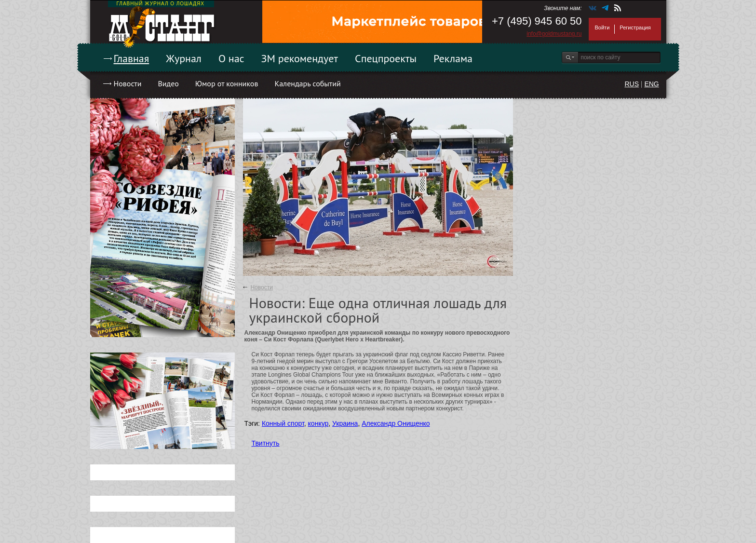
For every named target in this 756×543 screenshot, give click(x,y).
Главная (132, 58)
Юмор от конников (227, 83)
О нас (231, 58)
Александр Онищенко (396, 423)
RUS (632, 84)
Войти (602, 27)
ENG (651, 84)
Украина (345, 423)
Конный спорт (283, 423)
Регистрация (635, 27)
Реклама (453, 58)
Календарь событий (307, 83)
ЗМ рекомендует (300, 58)
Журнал (184, 58)
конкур (318, 423)
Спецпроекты (386, 58)
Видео (168, 83)
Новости (128, 83)
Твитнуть (266, 443)
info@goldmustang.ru (554, 34)
